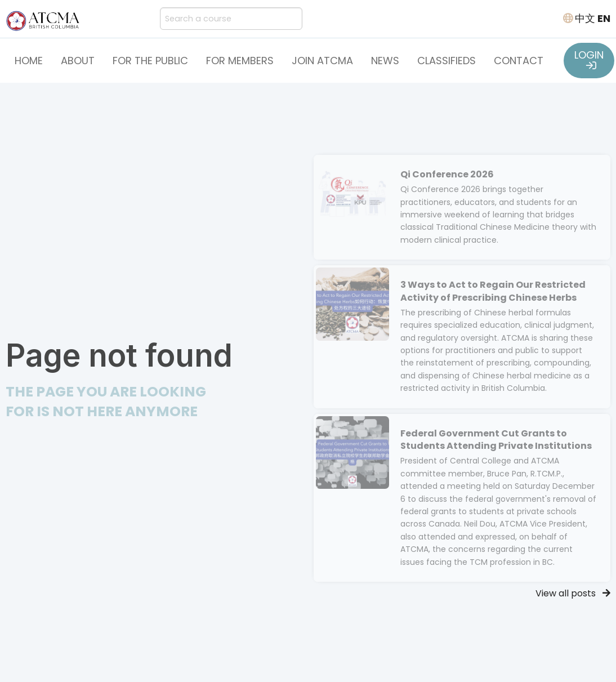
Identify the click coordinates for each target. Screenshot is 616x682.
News (385, 61)
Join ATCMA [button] (322, 61)
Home (29, 61)
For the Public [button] (150, 61)
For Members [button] (240, 61)
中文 (585, 18)
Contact (519, 61)
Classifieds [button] (447, 61)
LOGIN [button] (589, 59)
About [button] (78, 61)
